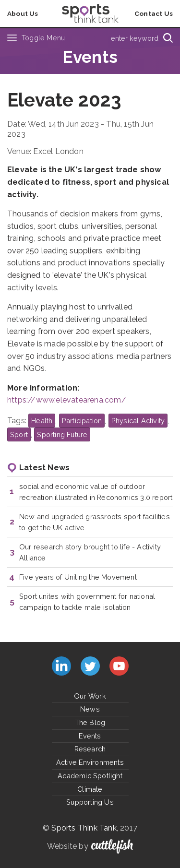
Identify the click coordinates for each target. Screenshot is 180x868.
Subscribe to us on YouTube (119, 666)
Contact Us (154, 13)
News (90, 709)
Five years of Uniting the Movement (78, 577)
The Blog (90, 722)
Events (90, 736)
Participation (82, 421)
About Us (23, 13)
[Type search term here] (132, 38)
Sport (19, 434)
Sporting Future (62, 434)
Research (90, 749)
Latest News (44, 468)
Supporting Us (90, 802)
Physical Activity (138, 421)
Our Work (90, 696)
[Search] (168, 38)
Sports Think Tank (84, 828)
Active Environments (90, 762)
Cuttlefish (112, 846)
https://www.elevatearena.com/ (67, 400)
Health (42, 421)
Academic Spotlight (90, 776)
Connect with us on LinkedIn (61, 666)
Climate (90, 789)
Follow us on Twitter (90, 666)
